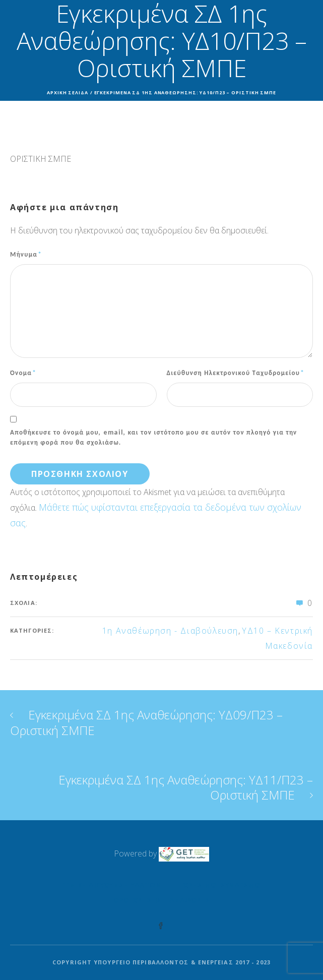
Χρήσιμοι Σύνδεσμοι (223, 885)
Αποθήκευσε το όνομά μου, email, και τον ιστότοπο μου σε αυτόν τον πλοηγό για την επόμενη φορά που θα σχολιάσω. (154, 437)
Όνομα (23, 373)
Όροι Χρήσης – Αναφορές (161, 900)
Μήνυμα (26, 254)
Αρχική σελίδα (68, 93)
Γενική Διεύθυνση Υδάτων (111, 885)
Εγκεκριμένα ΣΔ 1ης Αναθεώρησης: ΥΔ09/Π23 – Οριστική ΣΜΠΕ (146, 722)
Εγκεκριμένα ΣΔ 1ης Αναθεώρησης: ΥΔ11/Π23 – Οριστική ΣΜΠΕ (186, 787)
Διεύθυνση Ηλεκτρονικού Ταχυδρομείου (236, 373)
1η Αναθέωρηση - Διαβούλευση (170, 631)
